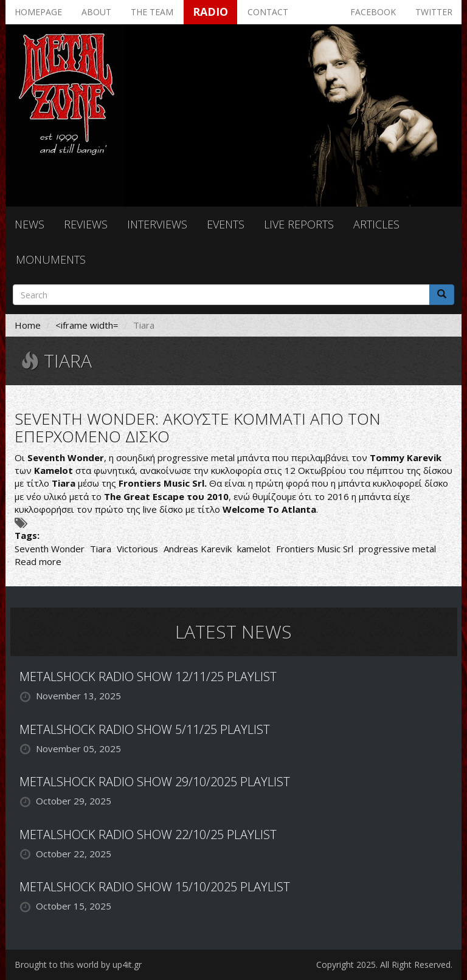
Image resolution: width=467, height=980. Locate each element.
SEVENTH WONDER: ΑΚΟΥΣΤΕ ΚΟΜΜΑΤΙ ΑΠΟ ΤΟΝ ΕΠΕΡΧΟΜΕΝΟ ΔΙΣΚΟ (198, 427)
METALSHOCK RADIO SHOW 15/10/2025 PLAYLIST (155, 887)
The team (152, 12)
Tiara (101, 549)
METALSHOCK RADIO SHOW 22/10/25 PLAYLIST (148, 834)
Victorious (137, 549)
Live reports (299, 224)
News (29, 224)
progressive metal (397, 549)
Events (226, 224)
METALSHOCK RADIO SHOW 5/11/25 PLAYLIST (145, 729)
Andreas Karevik (198, 549)
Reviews (86, 224)
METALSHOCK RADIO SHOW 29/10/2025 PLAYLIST (155, 782)
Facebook (373, 12)
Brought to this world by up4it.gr (78, 965)
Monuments (51, 259)
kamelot (254, 549)
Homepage (38, 12)
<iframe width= (87, 325)
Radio (210, 12)
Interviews (157, 224)
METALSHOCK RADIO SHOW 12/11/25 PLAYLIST (148, 677)
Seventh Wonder (50, 549)
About (96, 12)
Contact (268, 12)
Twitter (434, 12)
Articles (376, 224)
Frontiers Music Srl (315, 549)
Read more (38, 561)
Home (28, 325)
